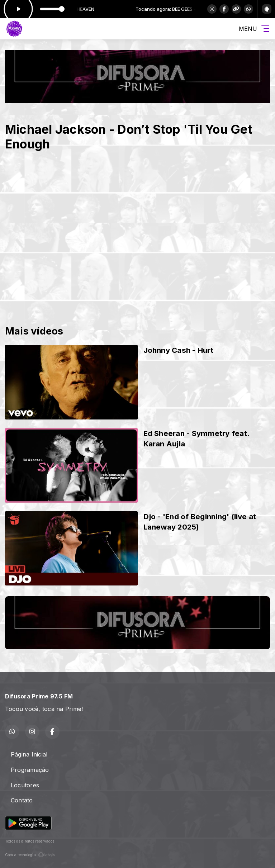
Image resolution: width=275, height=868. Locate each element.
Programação (30, 770)
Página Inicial (29, 754)
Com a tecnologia (30, 855)
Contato (22, 800)
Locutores (25, 785)
